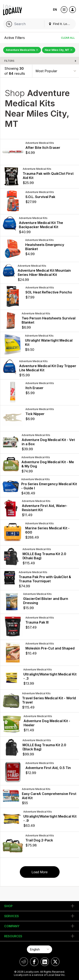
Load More (40, 872)
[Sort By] (56, 71)
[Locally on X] (55, 962)
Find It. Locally (61, 24)
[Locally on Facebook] (34, 962)
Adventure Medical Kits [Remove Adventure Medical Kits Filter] (22, 50)
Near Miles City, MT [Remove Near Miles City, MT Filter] (59, 50)
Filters (9, 61)
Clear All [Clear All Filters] (68, 38)
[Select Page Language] (39, 949)
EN (55, 10)
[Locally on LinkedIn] (45, 962)
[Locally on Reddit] (24, 962)
